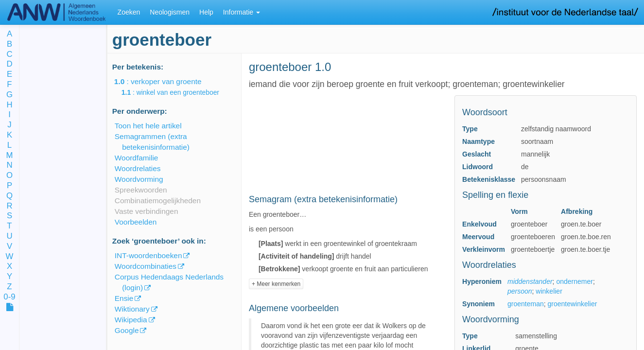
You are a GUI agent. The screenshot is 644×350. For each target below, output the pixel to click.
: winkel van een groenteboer (177, 92)
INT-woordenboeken (148, 255)
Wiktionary (132, 309)
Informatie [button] (242, 12)
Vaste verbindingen (147, 211)
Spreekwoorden (141, 190)
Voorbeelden (136, 222)
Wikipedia (131, 320)
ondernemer (574, 281)
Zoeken (129, 12)
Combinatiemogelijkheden (158, 201)
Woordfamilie (137, 158)
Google (127, 330)
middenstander (530, 281)
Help (206, 12)
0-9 (9, 297)
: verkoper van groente (165, 81)
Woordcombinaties (146, 266)
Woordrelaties (138, 168)
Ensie (124, 298)
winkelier (549, 291)
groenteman (526, 304)
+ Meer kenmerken (276, 284)
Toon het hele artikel (148, 126)
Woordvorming (139, 179)
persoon (520, 291)
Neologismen (170, 12)
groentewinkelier (572, 304)
